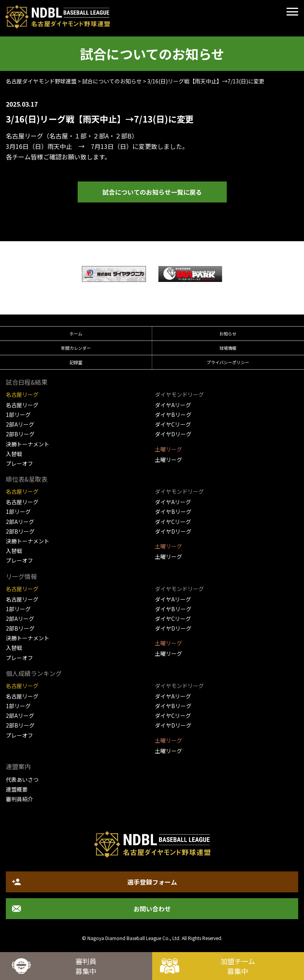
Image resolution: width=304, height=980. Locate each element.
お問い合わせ (152, 909)
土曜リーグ (169, 460)
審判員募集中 (86, 966)
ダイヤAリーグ (173, 405)
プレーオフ (19, 463)
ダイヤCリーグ (173, 424)
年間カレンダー (76, 348)
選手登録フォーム (152, 882)
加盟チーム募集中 (238, 966)
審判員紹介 (19, 799)
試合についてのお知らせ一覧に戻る (152, 192)
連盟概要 (17, 789)
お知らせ (228, 334)
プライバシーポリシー (228, 362)
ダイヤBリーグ (173, 415)
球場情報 (228, 348)
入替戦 (14, 454)
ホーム (76, 334)
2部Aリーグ (20, 424)
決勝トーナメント (28, 444)
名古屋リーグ (22, 405)
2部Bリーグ (20, 434)
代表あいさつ (22, 780)
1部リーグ (18, 415)
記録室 (76, 362)
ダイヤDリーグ (173, 434)
